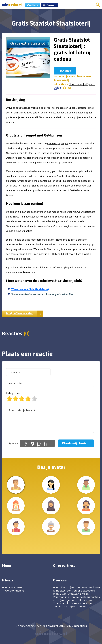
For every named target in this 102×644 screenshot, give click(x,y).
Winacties (31, 5)
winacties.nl (51, 633)
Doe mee (65, 71)
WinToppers (48, 5)
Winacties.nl (81, 626)
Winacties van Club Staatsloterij (30, 289)
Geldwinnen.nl (14, 591)
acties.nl (12, 5)
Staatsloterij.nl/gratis (82, 84)
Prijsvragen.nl (14, 587)
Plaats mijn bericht (76, 443)
